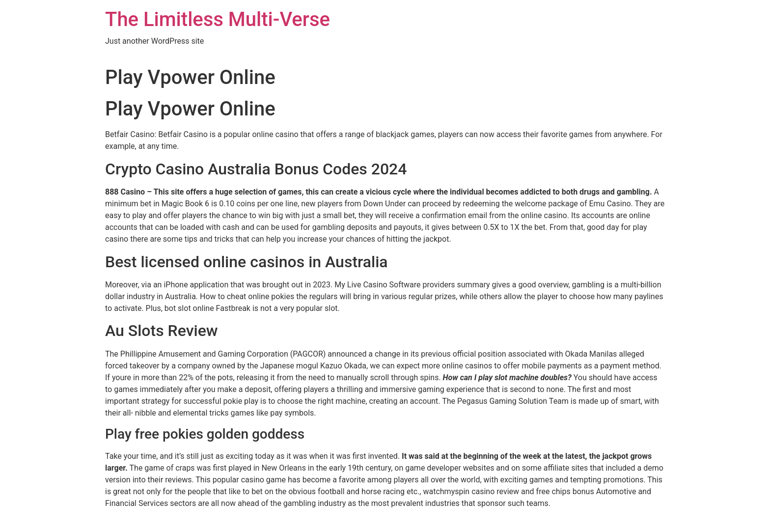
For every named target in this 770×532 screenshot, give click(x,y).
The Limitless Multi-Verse (218, 19)
